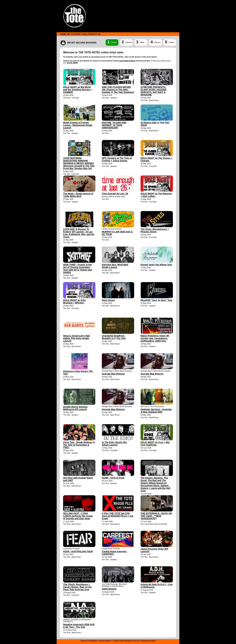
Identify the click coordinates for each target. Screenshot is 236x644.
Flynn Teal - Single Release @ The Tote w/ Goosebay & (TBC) (79, 445)
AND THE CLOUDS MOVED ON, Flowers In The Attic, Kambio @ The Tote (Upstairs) (118, 90)
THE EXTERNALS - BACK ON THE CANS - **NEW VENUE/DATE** (156, 516)
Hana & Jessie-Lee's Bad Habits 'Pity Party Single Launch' (76, 338)
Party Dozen (108, 300)
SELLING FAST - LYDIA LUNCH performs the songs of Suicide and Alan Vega (78, 516)
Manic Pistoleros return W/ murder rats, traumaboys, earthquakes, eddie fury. (155, 338)
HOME (63, 34)
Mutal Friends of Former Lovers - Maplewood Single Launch (78, 125)
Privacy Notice (105, 641)
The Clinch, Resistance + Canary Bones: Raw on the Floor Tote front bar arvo (77, 587)
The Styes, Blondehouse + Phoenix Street (155, 230)
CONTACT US (94, 34)
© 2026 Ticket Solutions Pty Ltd (126, 641)
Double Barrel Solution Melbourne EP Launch (75, 408)
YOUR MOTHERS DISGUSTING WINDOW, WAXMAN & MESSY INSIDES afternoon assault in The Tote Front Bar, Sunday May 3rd (79, 163)
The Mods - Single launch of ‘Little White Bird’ (78, 195)
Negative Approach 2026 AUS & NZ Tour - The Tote (79, 626)
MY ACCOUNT (74, 34)
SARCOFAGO (109, 589)
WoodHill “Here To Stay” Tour (156, 300)
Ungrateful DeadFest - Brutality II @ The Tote (114, 337)
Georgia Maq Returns (113, 374)
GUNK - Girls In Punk (113, 478)
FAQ (84, 34)
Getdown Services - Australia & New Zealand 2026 (156, 411)
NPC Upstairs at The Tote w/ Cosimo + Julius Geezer (117, 159)
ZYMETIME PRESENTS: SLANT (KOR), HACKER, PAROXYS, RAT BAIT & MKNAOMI (154, 91)
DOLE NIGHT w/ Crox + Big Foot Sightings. (155, 444)
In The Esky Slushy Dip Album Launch (114, 444)
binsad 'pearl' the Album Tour (156, 265)
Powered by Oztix (148, 641)
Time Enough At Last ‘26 (115, 194)
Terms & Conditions (89, 641)
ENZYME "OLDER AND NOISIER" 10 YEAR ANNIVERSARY (114, 125)
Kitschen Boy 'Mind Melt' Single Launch (115, 266)
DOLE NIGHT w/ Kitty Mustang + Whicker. (74, 301)
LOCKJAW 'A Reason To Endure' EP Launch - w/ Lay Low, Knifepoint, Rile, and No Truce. (79, 233)
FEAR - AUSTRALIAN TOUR (78, 551)
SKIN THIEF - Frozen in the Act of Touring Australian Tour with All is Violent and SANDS (77, 269)
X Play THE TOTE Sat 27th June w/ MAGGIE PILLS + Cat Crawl (118, 516)
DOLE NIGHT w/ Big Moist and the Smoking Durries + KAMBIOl (77, 90)
